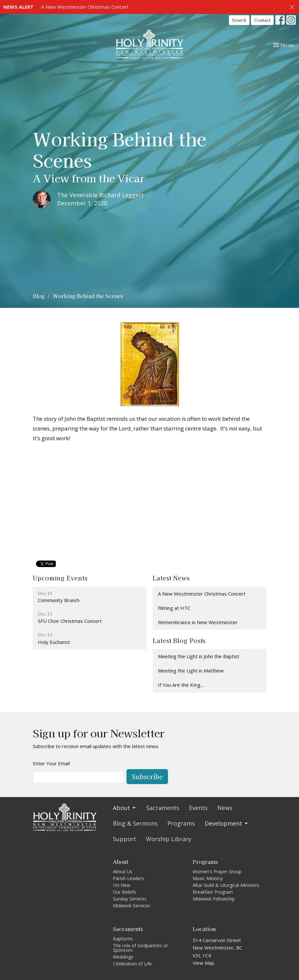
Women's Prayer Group (217, 871)
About (125, 808)
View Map (203, 963)
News (225, 808)
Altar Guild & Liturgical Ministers (226, 885)
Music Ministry (208, 878)
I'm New (122, 885)
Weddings (123, 957)
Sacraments (163, 808)
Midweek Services (132, 906)
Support (125, 839)
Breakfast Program (213, 892)
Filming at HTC (174, 608)
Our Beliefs (125, 892)
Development (227, 823)
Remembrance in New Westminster (198, 622)
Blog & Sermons (135, 823)
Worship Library (169, 839)
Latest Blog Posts (179, 640)
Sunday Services (130, 899)
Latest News (171, 578)
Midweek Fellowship (214, 899)
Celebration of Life (132, 964)
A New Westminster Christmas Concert (85, 7)
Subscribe (147, 776)
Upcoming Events (60, 578)
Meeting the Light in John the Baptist (199, 656)
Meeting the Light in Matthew (191, 671)
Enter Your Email (51, 763)
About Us (123, 871)
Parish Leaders (128, 878)
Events (198, 808)
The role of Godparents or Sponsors (140, 948)
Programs (181, 823)
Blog (39, 296)
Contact (262, 20)
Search (239, 20)
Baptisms (123, 939)
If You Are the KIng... (181, 685)
